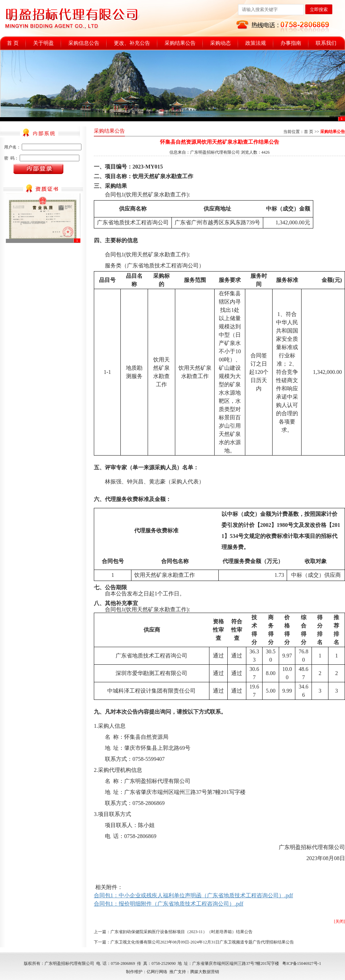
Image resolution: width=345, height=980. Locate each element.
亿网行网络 (157, 972)
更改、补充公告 (132, 43)
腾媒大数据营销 (205, 972)
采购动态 (220, 43)
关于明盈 (43, 43)
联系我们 (326, 43)
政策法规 (256, 43)
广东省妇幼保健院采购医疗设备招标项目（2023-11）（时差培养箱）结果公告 (181, 932)
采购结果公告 (180, 43)
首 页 (13, 43)
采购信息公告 (84, 43)
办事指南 (291, 43)
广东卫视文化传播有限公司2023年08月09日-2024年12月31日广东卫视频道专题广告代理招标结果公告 (202, 942)
